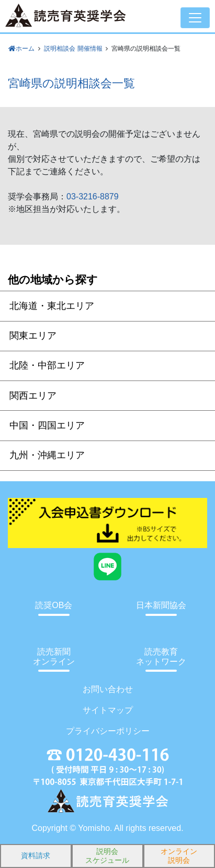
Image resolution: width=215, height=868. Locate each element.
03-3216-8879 (93, 197)
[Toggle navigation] (195, 18)
